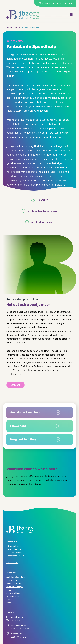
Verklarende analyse (15, 587)
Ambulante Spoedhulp (31, 27)
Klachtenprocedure (14, 552)
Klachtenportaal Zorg (15, 556)
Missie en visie (13, 596)
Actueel (10, 600)
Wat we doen (12, 27)
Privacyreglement (14, 546)
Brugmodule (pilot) (14, 583)
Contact (10, 603)
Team (9, 590)
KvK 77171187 (12, 563)
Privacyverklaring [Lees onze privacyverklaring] (14, 549)
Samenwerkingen (14, 593)
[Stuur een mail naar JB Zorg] (40, 3)
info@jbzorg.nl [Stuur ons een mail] (48, 3)
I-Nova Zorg (12, 580)
